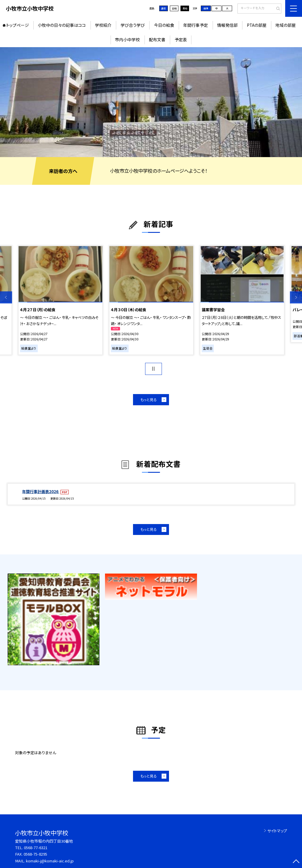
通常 (163, 8)
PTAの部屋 (257, 25)
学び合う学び (133, 25)
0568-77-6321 (36, 848)
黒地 (185, 8)
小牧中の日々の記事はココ (62, 25)
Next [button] (296, 298)
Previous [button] (6, 298)
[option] (151, 102)
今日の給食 (164, 25)
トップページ (18, 25)
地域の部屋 (286, 25)
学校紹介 (103, 25)
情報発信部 (227, 25)
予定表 (181, 39)
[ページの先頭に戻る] (296, 862)
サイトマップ (277, 831)
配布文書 (157, 39)
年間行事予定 (196, 25)
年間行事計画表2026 (41, 491)
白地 (174, 8)
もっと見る (148, 400)
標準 (206, 8)
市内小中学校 (127, 39)
